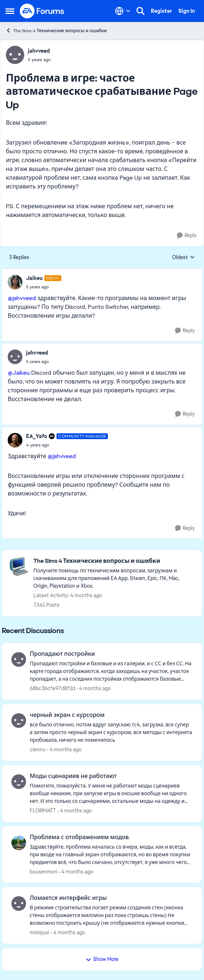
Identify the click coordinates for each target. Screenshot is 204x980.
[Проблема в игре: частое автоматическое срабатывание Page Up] (44, 287)
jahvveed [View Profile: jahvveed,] (39, 51)
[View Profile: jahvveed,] (15, 55)
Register (161, 11)
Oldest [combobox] (183, 258)
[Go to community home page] (42, 11)
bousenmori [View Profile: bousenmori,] (43, 871)
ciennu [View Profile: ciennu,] (38, 749)
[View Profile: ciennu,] (19, 721)
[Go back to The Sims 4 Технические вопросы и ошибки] (114, 561)
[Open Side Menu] (10, 11)
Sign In (187, 11)
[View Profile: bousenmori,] (19, 843)
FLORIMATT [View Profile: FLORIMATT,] (43, 811)
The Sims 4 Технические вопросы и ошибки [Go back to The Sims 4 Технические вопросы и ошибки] (56, 31)
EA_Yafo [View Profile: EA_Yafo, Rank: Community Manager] (37, 436)
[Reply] (187, 235)
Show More (102, 959)
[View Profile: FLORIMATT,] (19, 782)
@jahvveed (22, 298)
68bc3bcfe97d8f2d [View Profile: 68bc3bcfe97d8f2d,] (52, 688)
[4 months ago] (94, 689)
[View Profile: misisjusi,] (19, 904)
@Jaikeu (19, 373)
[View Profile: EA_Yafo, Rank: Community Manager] (15, 440)
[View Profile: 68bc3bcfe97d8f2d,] (19, 659)
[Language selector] (123, 11)
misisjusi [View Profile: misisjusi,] (39, 932)
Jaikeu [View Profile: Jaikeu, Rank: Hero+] (34, 278)
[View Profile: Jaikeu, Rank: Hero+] (15, 282)
